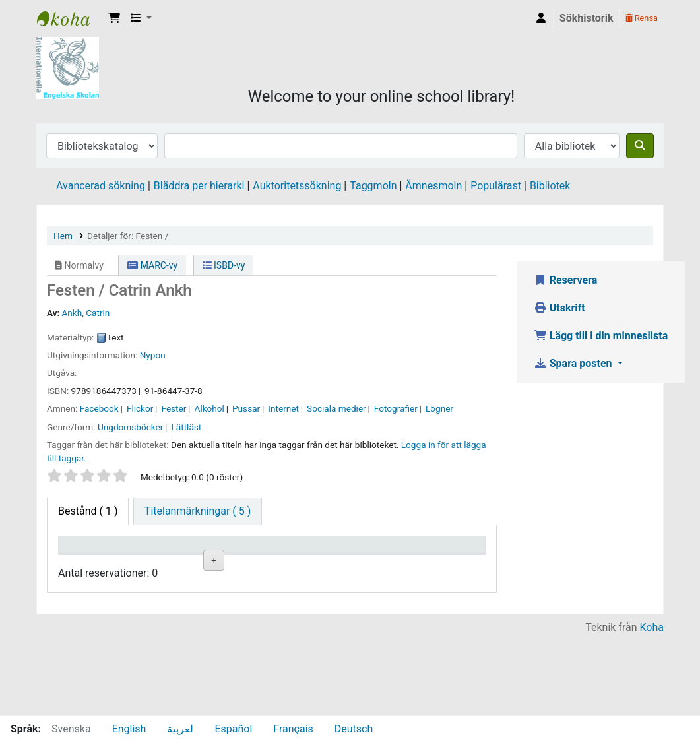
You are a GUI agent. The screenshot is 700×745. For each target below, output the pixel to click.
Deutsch (354, 729)
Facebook (99, 408)
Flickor (140, 408)
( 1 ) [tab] (88, 511)
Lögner (439, 408)
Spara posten (574, 363)
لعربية (180, 729)
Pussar (246, 408)
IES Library (70, 18)
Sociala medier (336, 408)
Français (293, 729)
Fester (174, 408)
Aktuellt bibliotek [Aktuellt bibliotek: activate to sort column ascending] (156, 557)
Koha (652, 707)
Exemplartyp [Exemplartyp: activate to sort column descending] (93, 564)
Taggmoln (373, 186)
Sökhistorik (587, 18)
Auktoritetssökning (297, 186)
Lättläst (186, 427)
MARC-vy (152, 265)
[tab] (198, 511)
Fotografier (396, 408)
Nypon (153, 355)
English (129, 729)
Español (233, 729)
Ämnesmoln (433, 186)
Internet (283, 408)
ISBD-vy (224, 265)
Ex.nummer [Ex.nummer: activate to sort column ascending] (375, 564)
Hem (63, 236)
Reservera (566, 280)
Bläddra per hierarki (199, 186)
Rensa (642, 18)
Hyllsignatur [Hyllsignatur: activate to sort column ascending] (305, 564)
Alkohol (209, 408)
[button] (114, 18)
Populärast (496, 186)
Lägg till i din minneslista (601, 336)
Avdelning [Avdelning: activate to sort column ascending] (230, 564)
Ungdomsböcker (130, 427)
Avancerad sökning (101, 186)
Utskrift (559, 308)
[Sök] (640, 146)
